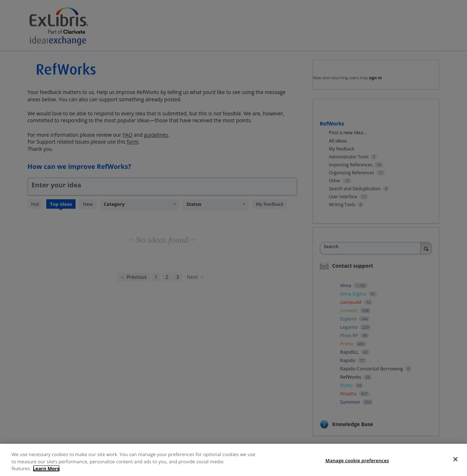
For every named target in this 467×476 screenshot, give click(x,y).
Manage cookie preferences (357, 468)
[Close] (455, 467)
